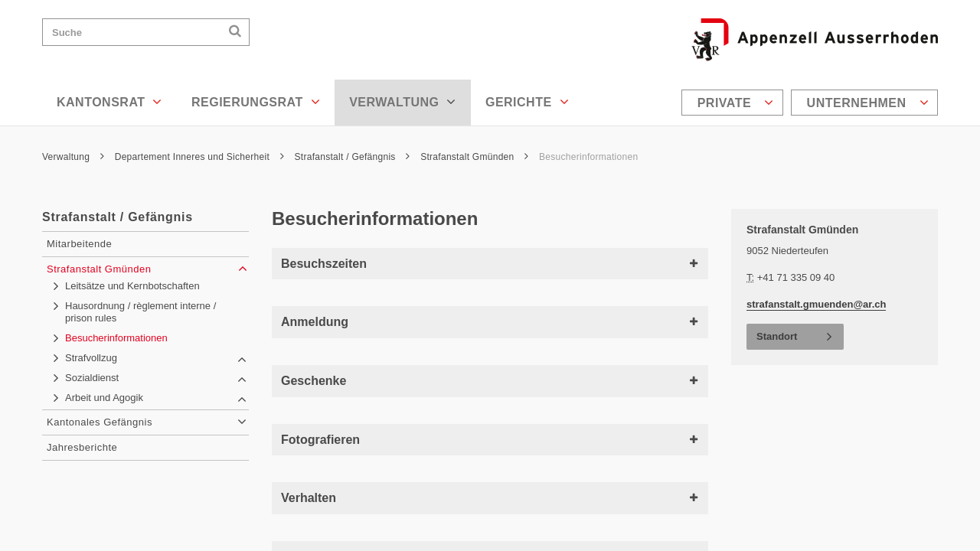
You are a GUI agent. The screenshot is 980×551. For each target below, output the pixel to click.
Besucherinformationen (588, 157)
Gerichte (527, 102)
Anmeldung (490, 322)
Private (736, 103)
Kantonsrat (109, 102)
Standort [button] (777, 336)
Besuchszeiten (490, 264)
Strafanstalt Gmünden (474, 157)
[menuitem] (734, 103)
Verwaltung (403, 102)
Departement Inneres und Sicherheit (199, 157)
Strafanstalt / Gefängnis (353, 157)
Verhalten (490, 498)
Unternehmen (868, 103)
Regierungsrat (256, 102)
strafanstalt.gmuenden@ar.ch (816, 304)
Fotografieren (490, 440)
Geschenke (490, 381)
